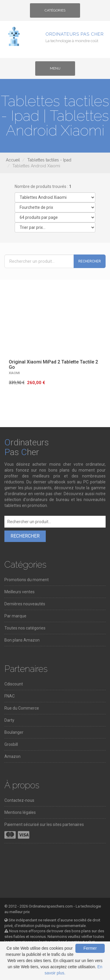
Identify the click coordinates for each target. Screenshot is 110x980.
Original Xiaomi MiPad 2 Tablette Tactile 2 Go (53, 365)
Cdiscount (14, 684)
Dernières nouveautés (25, 604)
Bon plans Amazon (22, 640)
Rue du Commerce (22, 708)
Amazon (12, 756)
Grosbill (11, 744)
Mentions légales (20, 812)
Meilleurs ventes (20, 592)
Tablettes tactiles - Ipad (49, 160)
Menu (60, 70)
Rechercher (90, 261)
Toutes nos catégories (25, 628)
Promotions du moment (27, 580)
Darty (9, 720)
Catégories (55, 12)
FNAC (10, 696)
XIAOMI (14, 373)
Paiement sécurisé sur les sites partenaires (44, 824)
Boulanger (14, 732)
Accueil (13, 160)
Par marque (15, 616)
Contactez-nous (19, 800)
